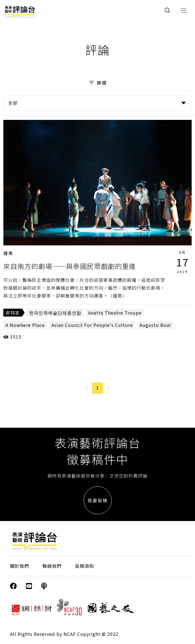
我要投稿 (98, 500)
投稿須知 (84, 566)
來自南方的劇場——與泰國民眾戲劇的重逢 (70, 266)
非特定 (13, 313)
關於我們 (20, 566)
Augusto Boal (155, 325)
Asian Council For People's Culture (92, 325)
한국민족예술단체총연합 (55, 313)
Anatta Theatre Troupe (115, 313)
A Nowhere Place (25, 325)
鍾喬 (8, 253)
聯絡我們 (52, 566)
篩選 (97, 83)
